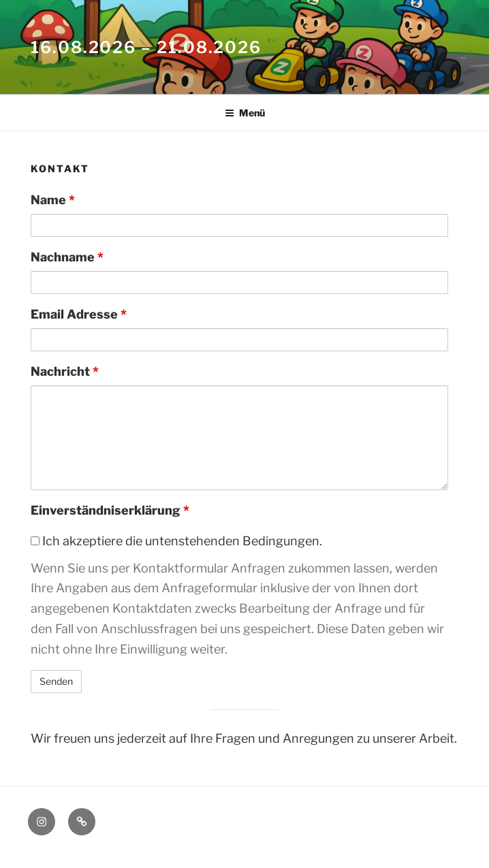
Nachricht (65, 371)
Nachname (67, 257)
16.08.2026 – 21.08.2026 (146, 47)
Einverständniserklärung (110, 510)
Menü (245, 113)
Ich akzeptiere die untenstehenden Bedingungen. (176, 541)
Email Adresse (79, 314)
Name (53, 200)
